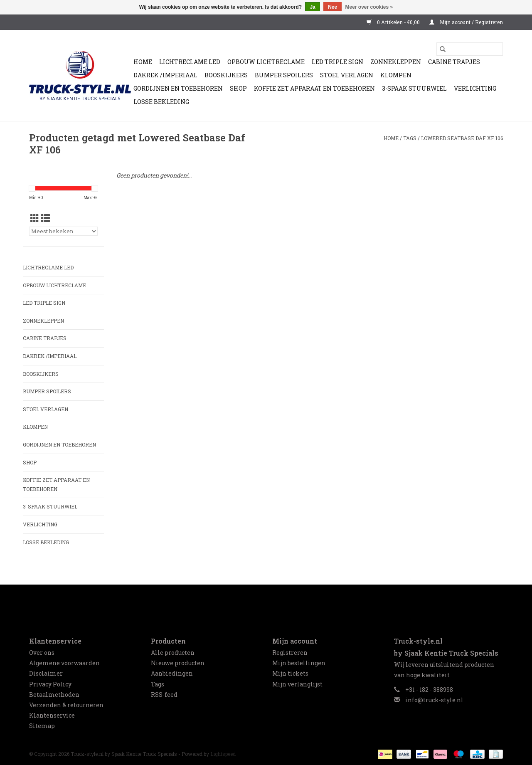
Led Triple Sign (337, 62)
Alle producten (173, 653)
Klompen (396, 75)
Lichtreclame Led (190, 62)
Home (143, 62)
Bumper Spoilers (284, 75)
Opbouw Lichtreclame (266, 62)
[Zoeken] (470, 49)
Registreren (290, 653)
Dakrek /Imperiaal (165, 75)
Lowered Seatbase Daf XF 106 (462, 138)
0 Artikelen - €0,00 (394, 22)
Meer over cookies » (369, 7)
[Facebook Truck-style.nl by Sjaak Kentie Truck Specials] (266, 604)
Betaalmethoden (54, 695)
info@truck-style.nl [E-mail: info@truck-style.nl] (434, 700)
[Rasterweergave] (35, 218)
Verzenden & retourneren (66, 705)
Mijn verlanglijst (297, 684)
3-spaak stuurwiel (414, 88)
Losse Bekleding (161, 102)
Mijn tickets (290, 673)
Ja (312, 7)
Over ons (42, 653)
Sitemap (42, 726)
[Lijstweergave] (46, 218)
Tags (410, 138)
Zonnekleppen (396, 62)
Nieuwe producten (178, 663)
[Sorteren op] (63, 231)
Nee (332, 7)
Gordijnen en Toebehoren (178, 88)
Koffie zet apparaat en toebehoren (314, 88)
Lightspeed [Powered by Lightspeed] (223, 754)
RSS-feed (164, 695)
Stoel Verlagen (347, 75)
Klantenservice (52, 715)
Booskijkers (226, 75)
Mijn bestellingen (299, 663)
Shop (238, 88)
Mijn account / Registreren (466, 22)
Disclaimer (46, 673)
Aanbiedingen (172, 673)
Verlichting (475, 88)
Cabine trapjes (454, 62)
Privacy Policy (50, 684)
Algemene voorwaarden (64, 663)
